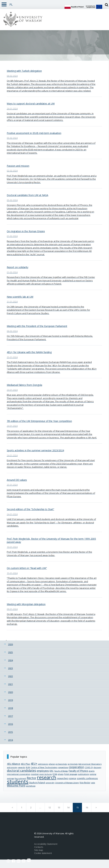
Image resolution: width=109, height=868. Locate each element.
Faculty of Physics (78, 771)
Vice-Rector (85, 783)
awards (22, 767)
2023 (10, 668)
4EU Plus (25, 764)
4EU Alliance (14, 764)
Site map (39, 850)
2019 (10, 700)
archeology (73, 764)
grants (92, 771)
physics (61, 774)
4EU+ (34, 764)
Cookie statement (43, 853)
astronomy (12, 767)
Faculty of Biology (61, 771)
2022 (10, 676)
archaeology (61, 764)
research (47, 777)
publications (83, 774)
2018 (10, 708)
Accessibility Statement (46, 844)
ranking (93, 774)
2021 (10, 684)
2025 (10, 652)
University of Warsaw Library (67, 783)
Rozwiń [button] (3, 2)
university (50, 783)
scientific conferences (87, 778)
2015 (10, 732)
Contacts (39, 847)
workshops (31, 786)
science (73, 778)
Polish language (71, 774)
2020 (10, 692)
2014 (10, 740)
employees (43, 771)
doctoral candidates (21, 770)
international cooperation (19, 774)
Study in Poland (37, 783)
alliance (52, 764)
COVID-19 (89, 767)
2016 (10, 724)
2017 (10, 716)
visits (93, 783)
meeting (35, 774)
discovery (97, 767)
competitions (63, 767)
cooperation (76, 767)
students (18, 781)
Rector (32, 778)
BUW (28, 767)
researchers (63, 778)
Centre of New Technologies (44, 767)
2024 (10, 660)
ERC (52, 771)
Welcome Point (16, 786)
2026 (10, 644)
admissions (43, 764)
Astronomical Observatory (90, 764)
